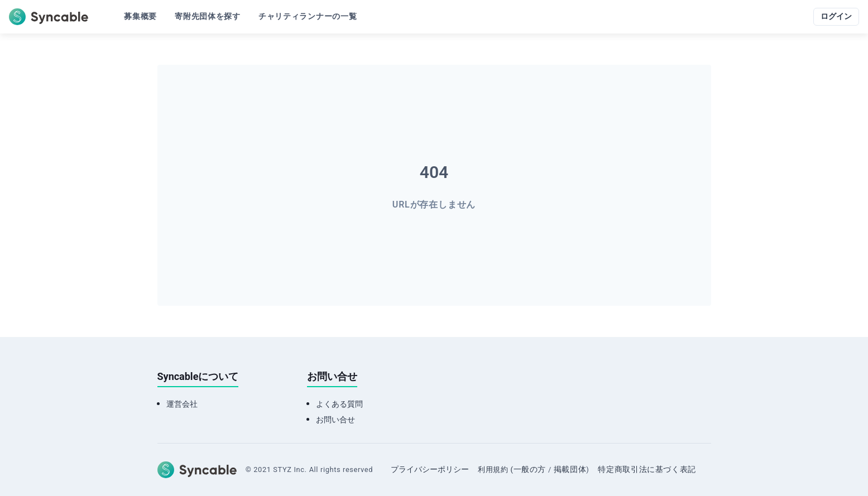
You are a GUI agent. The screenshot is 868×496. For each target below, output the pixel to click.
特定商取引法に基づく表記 (647, 469)
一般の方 (530, 469)
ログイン (836, 16)
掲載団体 (570, 469)
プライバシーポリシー (430, 469)
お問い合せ (335, 420)
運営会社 (182, 404)
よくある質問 (339, 404)
